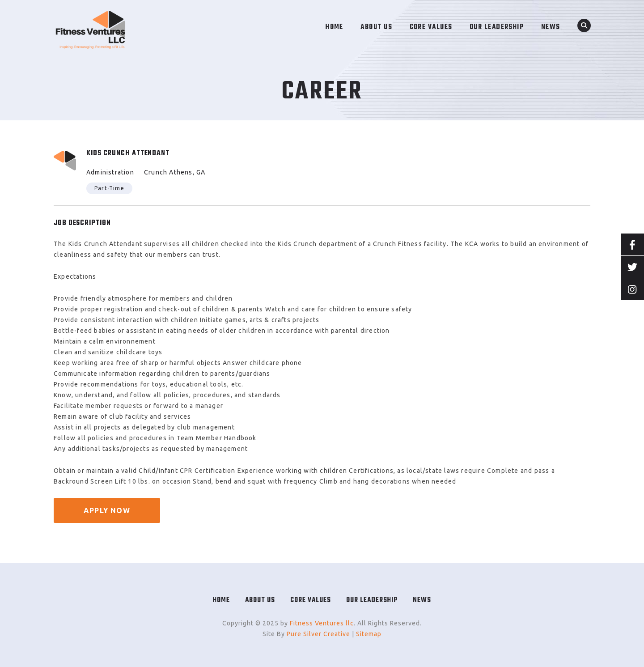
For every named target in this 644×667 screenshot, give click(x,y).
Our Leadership (372, 600)
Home (221, 600)
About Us (260, 600)
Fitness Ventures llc (322, 623)
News (422, 600)
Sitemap (369, 634)
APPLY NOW (107, 510)
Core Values (311, 600)
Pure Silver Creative (318, 634)
